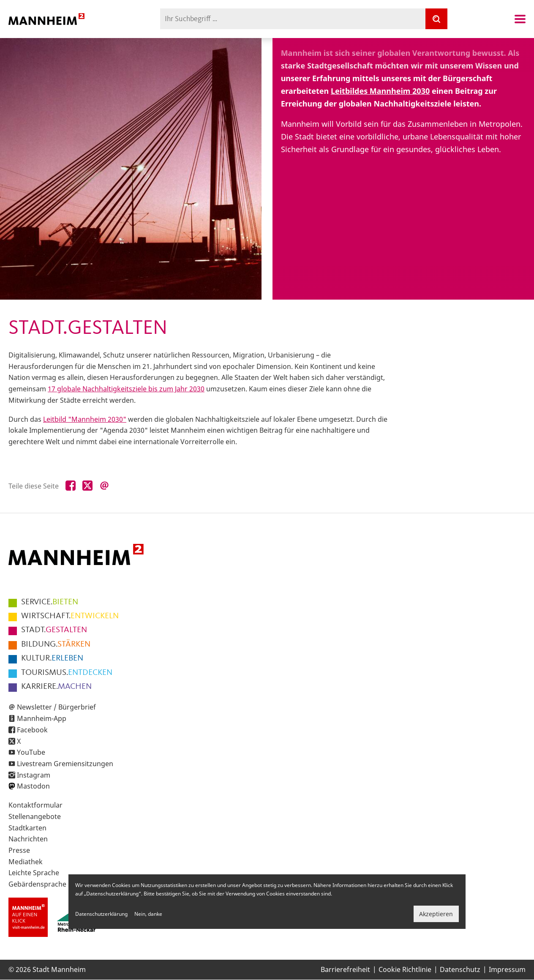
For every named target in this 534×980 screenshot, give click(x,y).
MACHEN (56, 687)
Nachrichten (28, 839)
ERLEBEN (52, 658)
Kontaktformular (35, 805)
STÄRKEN (56, 644)
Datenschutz (460, 969)
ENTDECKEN (67, 673)
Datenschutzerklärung (101, 914)
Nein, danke (148, 914)
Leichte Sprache (34, 873)
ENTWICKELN (70, 616)
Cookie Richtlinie (405, 969)
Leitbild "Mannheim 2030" (85, 419)
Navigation (520, 19)
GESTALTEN (54, 630)
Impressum (507, 969)
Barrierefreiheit (345, 969)
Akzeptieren (436, 914)
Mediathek (26, 862)
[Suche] (436, 19)
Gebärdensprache (37, 884)
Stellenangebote (35, 816)
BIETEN (50, 602)
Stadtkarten (27, 828)
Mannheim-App (42, 718)
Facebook (32, 730)
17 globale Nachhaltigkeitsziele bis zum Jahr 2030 (126, 389)
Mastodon (33, 786)
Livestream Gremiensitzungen (65, 764)
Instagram (34, 775)
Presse (19, 850)
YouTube (31, 752)
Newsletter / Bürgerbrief (56, 707)
